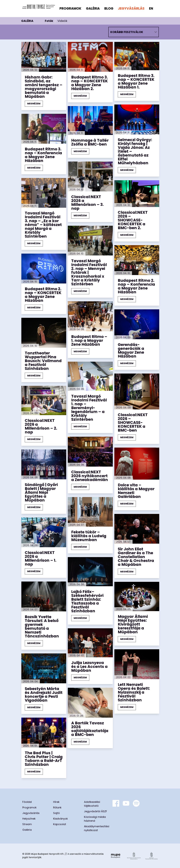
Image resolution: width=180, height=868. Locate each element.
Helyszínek (29, 819)
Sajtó (56, 813)
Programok (70, 8)
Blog (109, 8)
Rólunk (57, 807)
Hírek (56, 802)
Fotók (49, 21)
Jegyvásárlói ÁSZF (96, 811)
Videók (62, 21)
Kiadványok (60, 819)
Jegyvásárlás (131, 8)
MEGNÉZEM (34, 104)
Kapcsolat (60, 824)
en (151, 8)
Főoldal (27, 802)
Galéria (93, 8)
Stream (27, 824)
